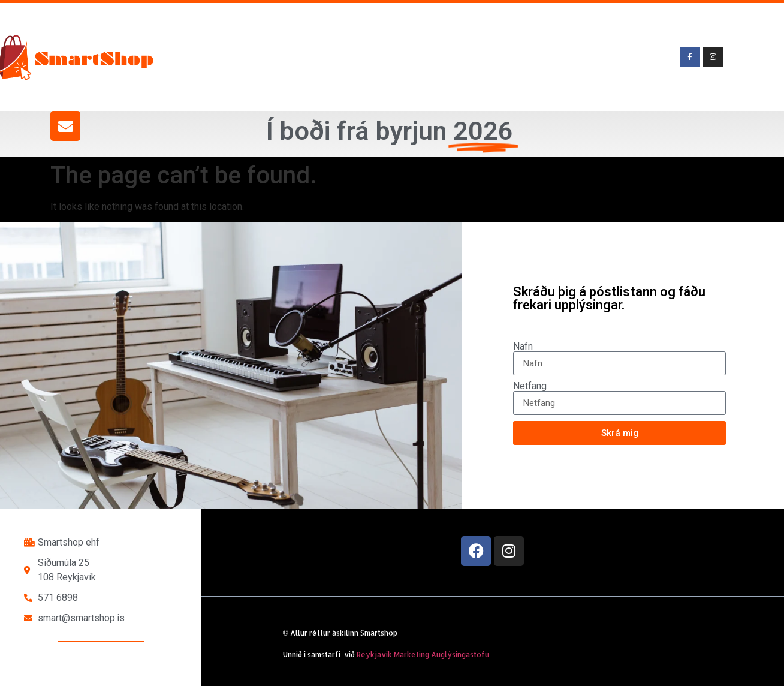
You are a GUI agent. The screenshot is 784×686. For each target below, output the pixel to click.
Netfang (530, 386)
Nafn (523, 347)
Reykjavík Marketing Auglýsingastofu (423, 655)
